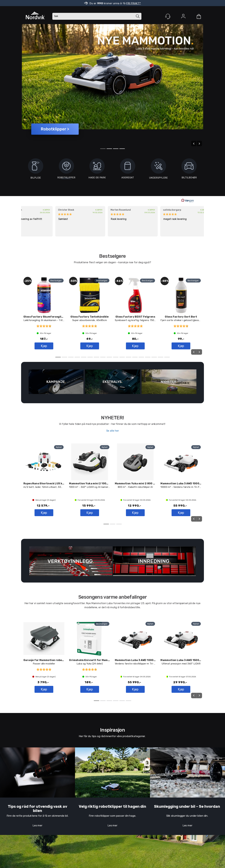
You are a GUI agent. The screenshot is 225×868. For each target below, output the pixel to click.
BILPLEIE (36, 170)
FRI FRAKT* (134, 3)
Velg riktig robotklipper (101, 806)
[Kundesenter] (168, 16)
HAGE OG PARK (97, 170)
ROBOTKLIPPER (66, 178)
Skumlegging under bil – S (178, 806)
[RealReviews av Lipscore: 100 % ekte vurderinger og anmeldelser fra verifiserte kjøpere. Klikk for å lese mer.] (187, 200)
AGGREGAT (128, 170)
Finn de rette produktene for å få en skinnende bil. (38, 816)
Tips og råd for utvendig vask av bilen (37, 808)
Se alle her (113, 431)
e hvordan (211, 806)
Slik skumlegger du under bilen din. (187, 816)
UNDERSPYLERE (158, 170)
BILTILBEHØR (189, 170)
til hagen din (134, 806)
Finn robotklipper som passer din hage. (112, 816)
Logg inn (183, 17)
